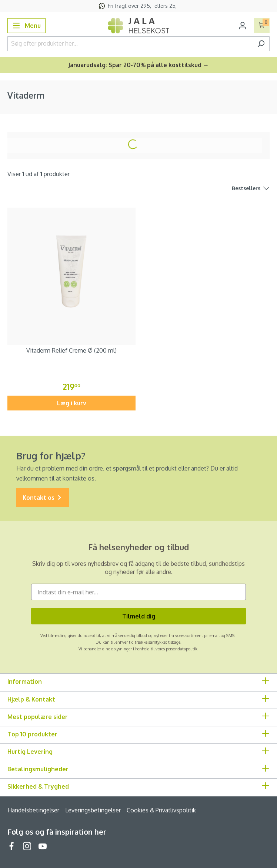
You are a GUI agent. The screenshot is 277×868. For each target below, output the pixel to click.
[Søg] (261, 44)
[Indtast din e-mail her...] (138, 592)
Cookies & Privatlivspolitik (161, 810)
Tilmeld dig (139, 616)
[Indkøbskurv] (262, 26)
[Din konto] (243, 26)
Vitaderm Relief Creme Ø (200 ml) (71, 350)
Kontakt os (43, 498)
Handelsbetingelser (33, 810)
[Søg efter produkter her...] (130, 44)
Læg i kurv (72, 403)
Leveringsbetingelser (93, 810)
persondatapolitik (182, 649)
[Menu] (26, 26)
